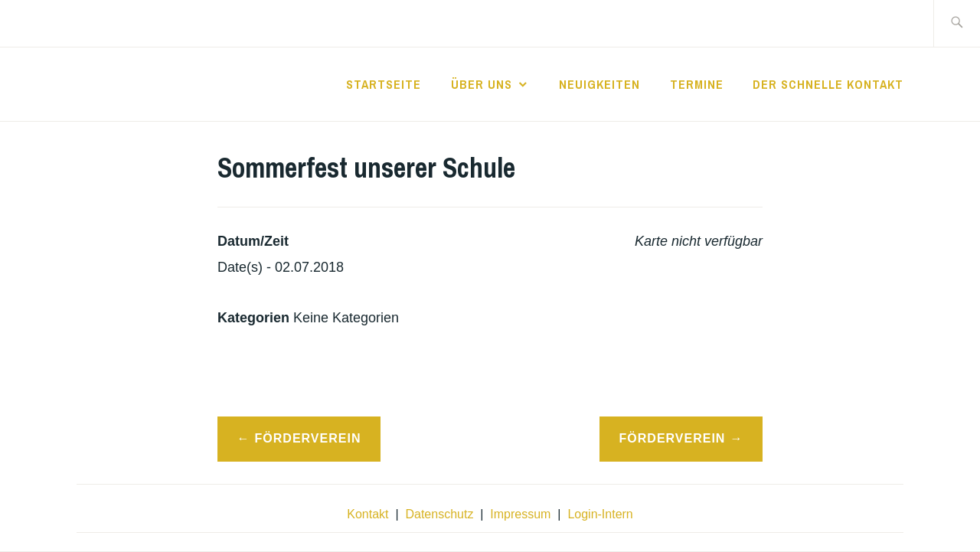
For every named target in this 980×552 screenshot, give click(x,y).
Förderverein (308, 438)
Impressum (520, 514)
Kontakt (367, 514)
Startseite (384, 84)
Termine (697, 84)
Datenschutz (439, 514)
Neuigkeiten (599, 84)
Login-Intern (600, 514)
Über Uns (482, 84)
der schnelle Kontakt (828, 84)
